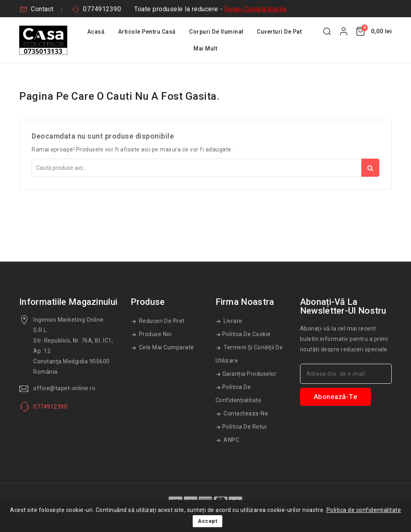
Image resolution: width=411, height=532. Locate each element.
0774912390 (102, 9)
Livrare (232, 321)
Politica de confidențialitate (239, 394)
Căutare (370, 168)
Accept (208, 521)
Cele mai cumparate (166, 347)
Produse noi (154, 334)
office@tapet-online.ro (64, 388)
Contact (42, 9)
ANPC (231, 440)
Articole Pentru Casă (147, 32)
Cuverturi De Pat (279, 32)
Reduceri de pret (161, 321)
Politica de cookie (247, 334)
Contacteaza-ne (245, 413)
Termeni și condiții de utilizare (249, 354)
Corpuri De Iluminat (216, 32)
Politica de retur (245, 427)
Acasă (96, 32)
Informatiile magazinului (68, 302)
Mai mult (205, 48)
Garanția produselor (250, 374)
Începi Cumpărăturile (255, 9)
